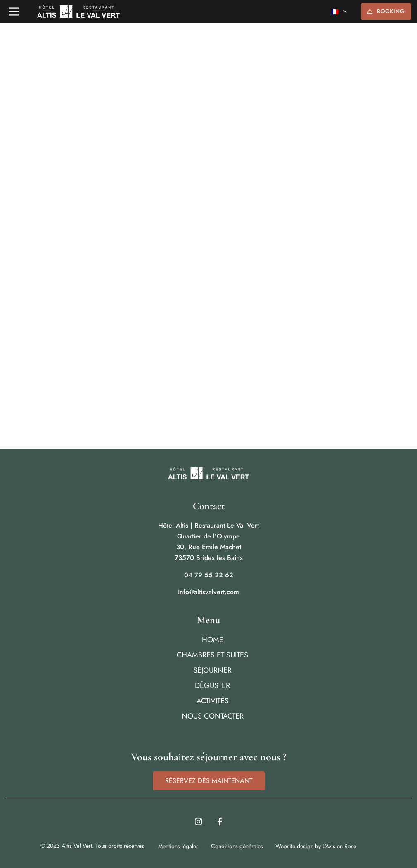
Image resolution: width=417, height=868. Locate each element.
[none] (339, 12)
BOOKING (386, 11)
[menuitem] (339, 12)
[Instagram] (199, 822)
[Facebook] (220, 822)
